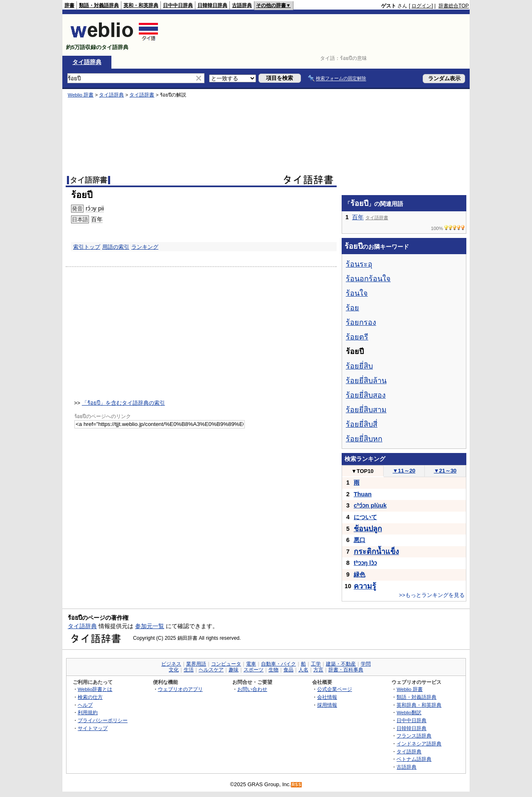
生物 (273, 670)
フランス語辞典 (414, 736)
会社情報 (327, 697)
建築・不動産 (341, 664)
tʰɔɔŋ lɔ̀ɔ (365, 563)
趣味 (234, 670)
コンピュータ (226, 664)
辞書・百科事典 (346, 670)
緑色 (360, 574)
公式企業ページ (335, 689)
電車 (251, 664)
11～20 (404, 471)
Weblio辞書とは (95, 689)
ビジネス (171, 664)
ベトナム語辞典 (414, 759)
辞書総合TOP (454, 6)
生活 (189, 670)
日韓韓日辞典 (212, 5)
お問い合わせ (252, 689)
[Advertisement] (318, 35)
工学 (316, 664)
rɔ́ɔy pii (95, 208)
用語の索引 (116, 247)
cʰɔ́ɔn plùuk (370, 505)
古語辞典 (242, 5)
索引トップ (87, 247)
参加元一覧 (150, 626)
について (365, 517)
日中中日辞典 (178, 5)
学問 (366, 664)
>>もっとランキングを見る (432, 595)
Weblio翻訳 (409, 712)
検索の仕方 (90, 697)
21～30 (445, 471)
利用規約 (88, 712)
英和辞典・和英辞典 (419, 705)
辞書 (69, 5)
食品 (288, 670)
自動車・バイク (278, 664)
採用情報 (327, 705)
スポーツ (254, 670)
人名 (303, 670)
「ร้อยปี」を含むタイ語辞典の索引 (123, 403)
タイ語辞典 (87, 62)
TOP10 (362, 471)
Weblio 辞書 (81, 95)
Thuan (363, 494)
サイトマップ (93, 728)
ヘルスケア (211, 670)
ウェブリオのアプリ (180, 689)
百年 (97, 219)
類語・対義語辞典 (99, 5)
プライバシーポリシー (103, 720)
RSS (297, 785)
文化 (174, 670)
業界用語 (196, 664)
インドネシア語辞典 (419, 744)
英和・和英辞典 (141, 5)
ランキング (145, 247)
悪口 (360, 540)
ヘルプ (85, 705)
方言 (318, 670)
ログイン (421, 6)
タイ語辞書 (142, 95)
